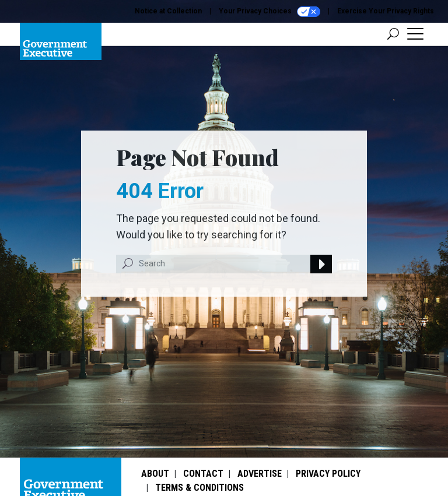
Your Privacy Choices (269, 12)
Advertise (260, 474)
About (155, 474)
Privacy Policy (328, 474)
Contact (203, 474)
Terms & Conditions (199, 488)
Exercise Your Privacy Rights (386, 11)
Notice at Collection (168, 11)
